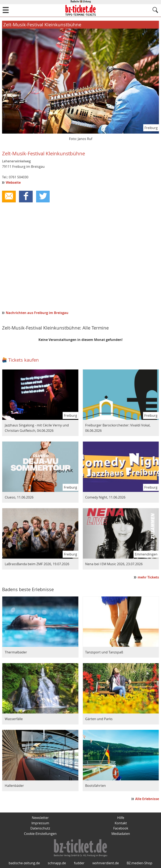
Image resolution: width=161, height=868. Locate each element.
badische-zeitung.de (24, 863)
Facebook (121, 828)
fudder (79, 863)
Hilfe (121, 818)
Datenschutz (40, 828)
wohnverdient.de (106, 863)
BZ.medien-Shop (140, 863)
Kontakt (121, 823)
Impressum (40, 823)
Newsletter (40, 818)
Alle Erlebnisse (147, 799)
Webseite (13, 182)
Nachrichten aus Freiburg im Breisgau (37, 313)
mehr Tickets (148, 577)
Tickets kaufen (24, 360)
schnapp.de (57, 863)
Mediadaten (121, 834)
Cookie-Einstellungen (40, 834)
